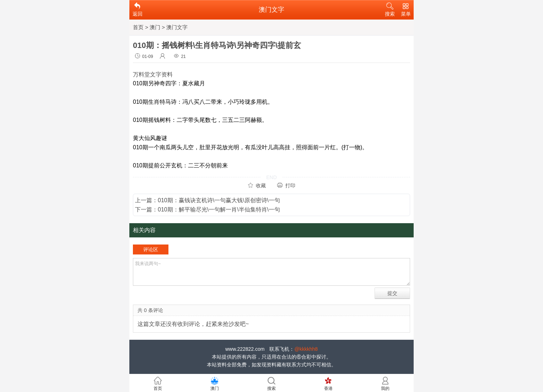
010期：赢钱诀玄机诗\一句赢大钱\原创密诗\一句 (219, 200)
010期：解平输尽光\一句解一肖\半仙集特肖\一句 (219, 210)
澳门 (155, 27)
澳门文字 (177, 27)
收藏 (257, 186)
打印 (286, 186)
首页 (138, 27)
